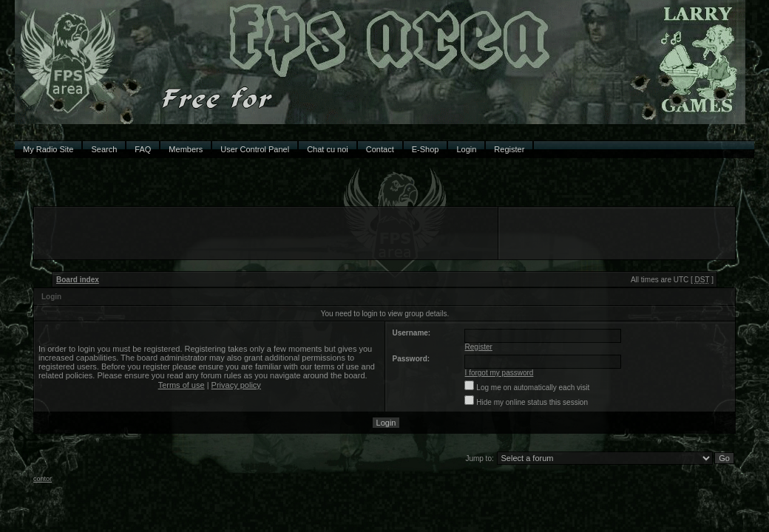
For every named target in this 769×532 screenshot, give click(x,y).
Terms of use (182, 385)
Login (466, 149)
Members (186, 149)
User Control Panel (255, 149)
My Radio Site (48, 149)
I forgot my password (499, 373)
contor (43, 479)
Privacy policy (236, 385)
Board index (78, 280)
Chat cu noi (328, 149)
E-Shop (426, 149)
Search (104, 149)
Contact (380, 149)
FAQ (143, 149)
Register (509, 149)
